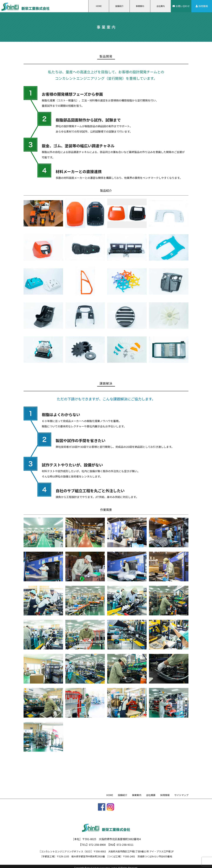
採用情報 (203, 6)
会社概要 (151, 795)
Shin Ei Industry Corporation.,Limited (102, 865)
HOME (99, 6)
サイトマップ (181, 795)
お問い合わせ (183, 6)
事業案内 (140, 6)
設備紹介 (119, 6)
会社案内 (161, 6)
